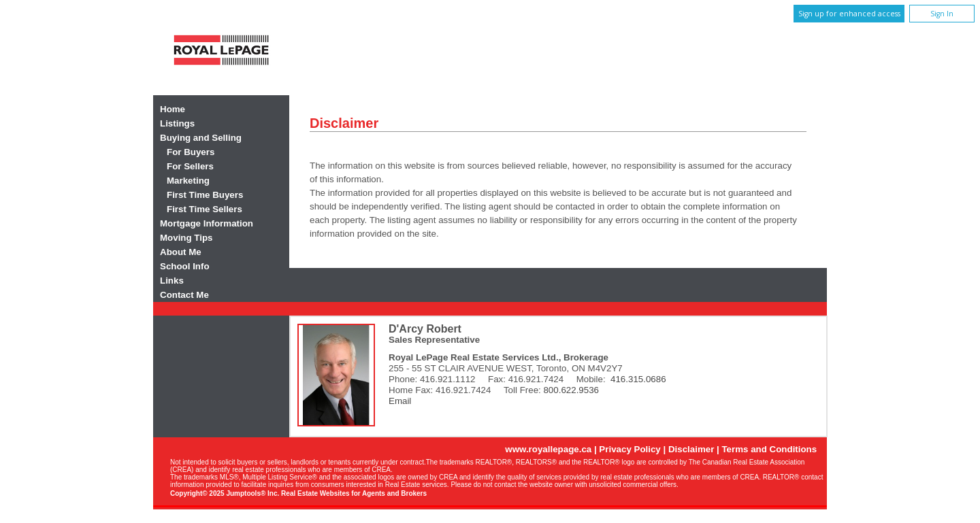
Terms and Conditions (769, 449)
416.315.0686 (638, 379)
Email (400, 401)
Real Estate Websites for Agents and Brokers (354, 493)
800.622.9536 (571, 390)
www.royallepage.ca (548, 449)
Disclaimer (691, 449)
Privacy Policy (630, 449)
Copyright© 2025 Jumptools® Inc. (225, 493)
